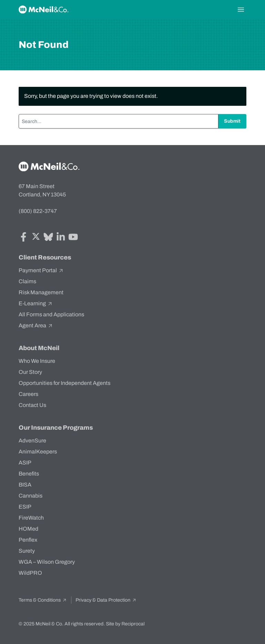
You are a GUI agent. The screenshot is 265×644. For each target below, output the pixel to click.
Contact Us (32, 405)
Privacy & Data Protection (106, 600)
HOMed (28, 529)
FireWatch (31, 518)
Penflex (28, 540)
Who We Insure (37, 361)
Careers (28, 394)
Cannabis (31, 496)
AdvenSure (32, 441)
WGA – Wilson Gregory (47, 562)
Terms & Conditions (43, 600)
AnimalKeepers (38, 452)
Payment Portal (41, 270)
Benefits (29, 474)
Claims (27, 281)
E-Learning (36, 304)
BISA (25, 485)
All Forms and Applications (51, 314)
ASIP (25, 463)
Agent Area (36, 326)
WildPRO (30, 573)
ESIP (25, 507)
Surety (27, 551)
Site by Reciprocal (125, 624)
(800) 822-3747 (38, 211)
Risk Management (41, 292)
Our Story (30, 372)
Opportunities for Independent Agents (65, 383)
